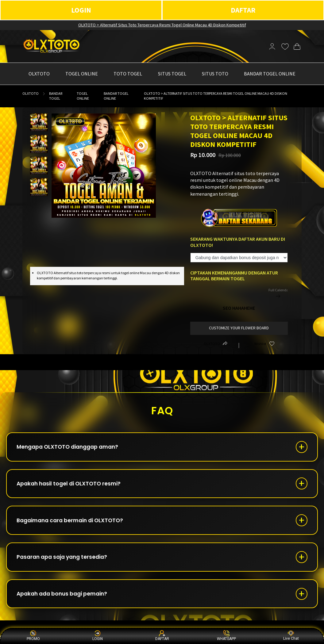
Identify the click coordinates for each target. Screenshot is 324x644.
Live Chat (291, 636)
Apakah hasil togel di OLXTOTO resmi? (72, 486)
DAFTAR (243, 10)
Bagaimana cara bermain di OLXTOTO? (74, 524)
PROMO (33, 636)
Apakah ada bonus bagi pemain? (65, 601)
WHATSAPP (226, 636)
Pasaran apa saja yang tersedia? (65, 563)
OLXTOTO (31, 93)
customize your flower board (239, 328)
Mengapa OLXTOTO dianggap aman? (71, 448)
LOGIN (81, 10)
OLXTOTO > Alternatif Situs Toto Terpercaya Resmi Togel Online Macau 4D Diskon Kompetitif (162, 25)
